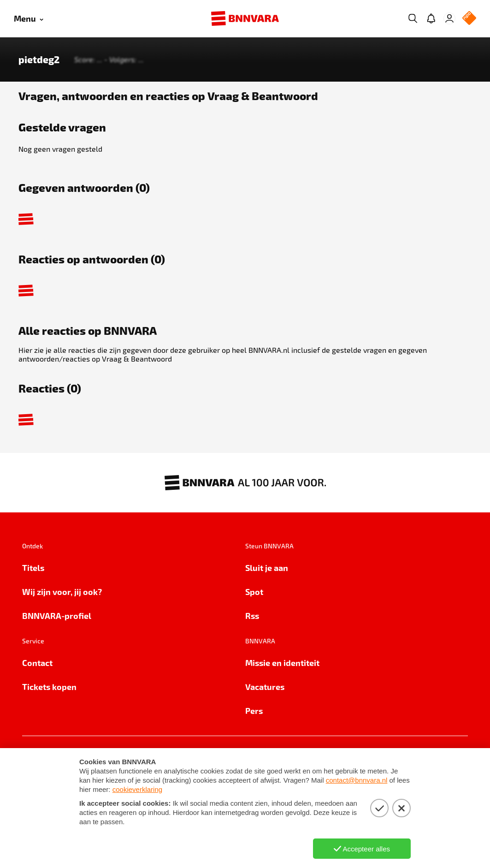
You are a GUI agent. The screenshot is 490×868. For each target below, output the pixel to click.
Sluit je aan (267, 568)
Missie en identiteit (282, 663)
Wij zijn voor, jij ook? (62, 592)
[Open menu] (29, 19)
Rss (252, 615)
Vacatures (265, 687)
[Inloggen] (449, 18)
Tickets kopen (49, 687)
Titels (33, 568)
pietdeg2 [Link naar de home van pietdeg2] (39, 59)
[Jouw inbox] (431, 18)
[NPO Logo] (469, 19)
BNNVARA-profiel (57, 615)
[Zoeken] (413, 18)
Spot (254, 592)
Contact (37, 663)
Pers (254, 710)
